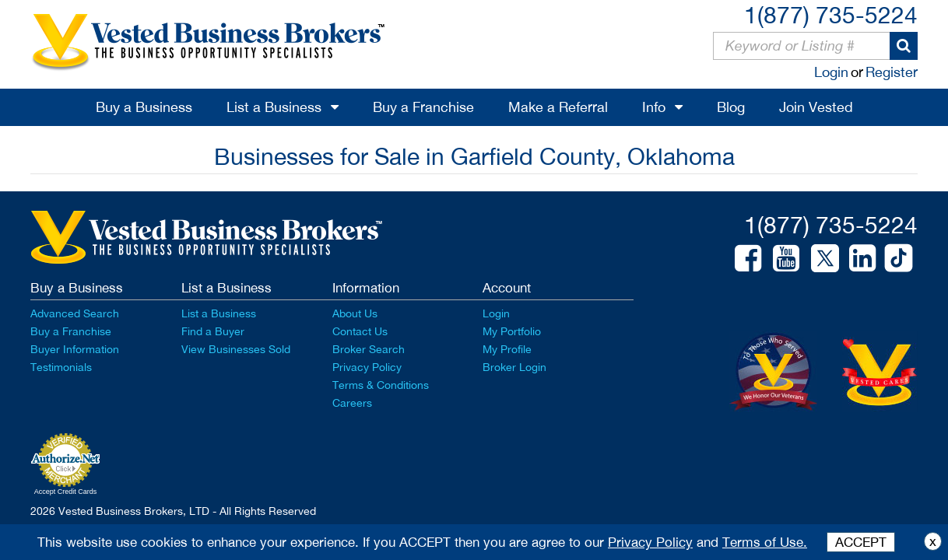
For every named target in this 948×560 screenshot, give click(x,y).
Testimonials (61, 367)
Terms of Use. (765, 542)
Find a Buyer (213, 331)
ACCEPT (861, 542)
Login (831, 72)
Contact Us (360, 331)
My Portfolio (512, 331)
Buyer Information (75, 349)
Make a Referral (558, 107)
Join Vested (816, 107)
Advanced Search (75, 313)
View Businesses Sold (236, 349)
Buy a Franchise (423, 107)
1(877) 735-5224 (831, 14)
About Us (355, 313)
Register (892, 72)
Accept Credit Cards (66, 492)
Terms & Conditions (381, 385)
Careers (352, 403)
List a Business (274, 107)
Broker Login (514, 367)
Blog (731, 107)
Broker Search (369, 349)
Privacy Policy (367, 367)
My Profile (507, 349)
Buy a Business (144, 107)
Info (654, 107)
